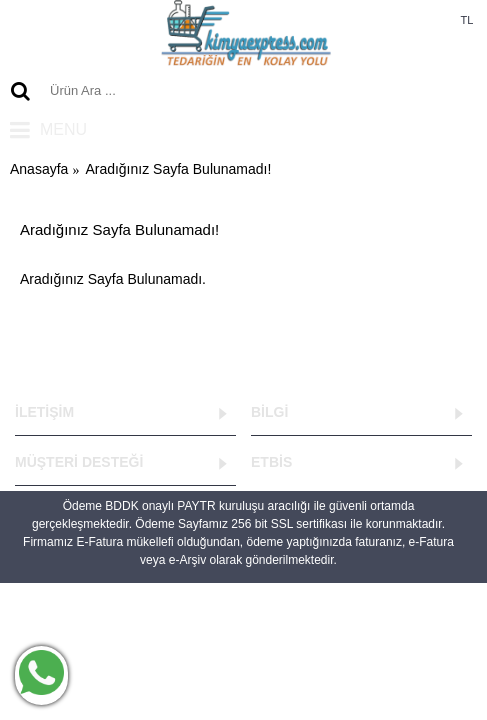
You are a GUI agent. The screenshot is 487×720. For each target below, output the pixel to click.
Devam (433, 340)
